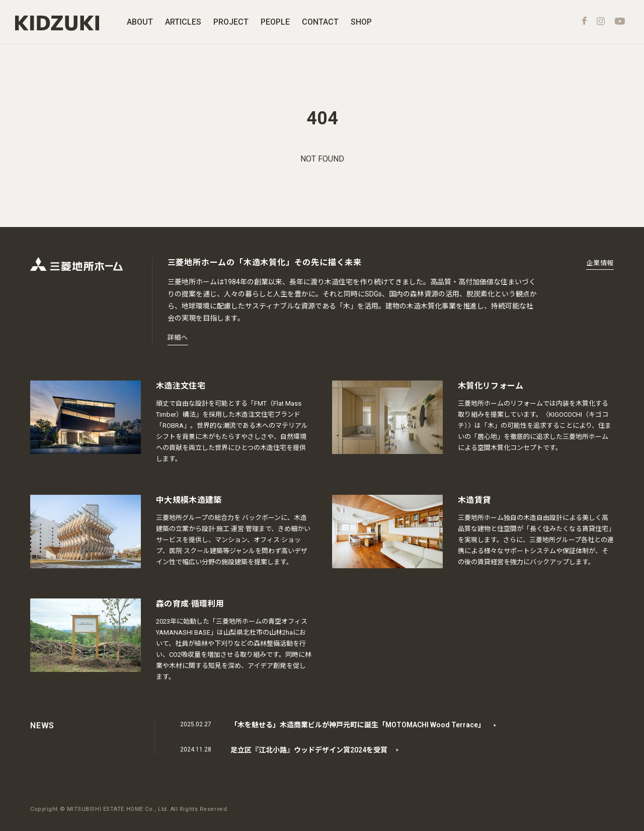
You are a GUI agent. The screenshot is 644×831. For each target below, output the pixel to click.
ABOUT (140, 22)
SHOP (361, 22)
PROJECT (231, 22)
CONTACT (320, 22)
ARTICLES (183, 22)
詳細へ (178, 337)
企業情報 (600, 263)
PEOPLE (275, 22)
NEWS (42, 726)
